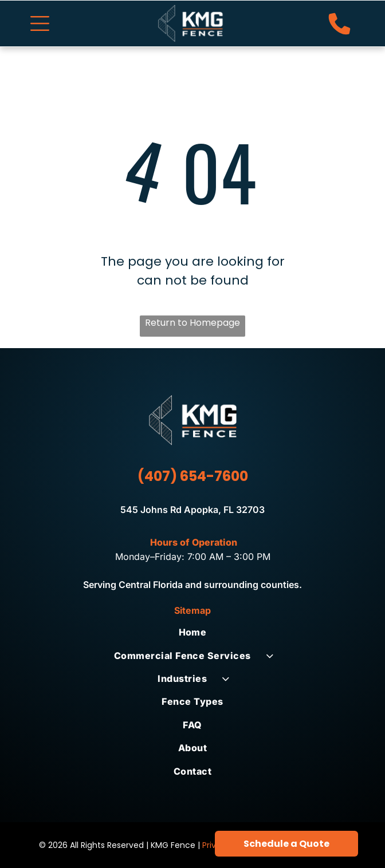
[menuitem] (192, 632)
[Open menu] (40, 23)
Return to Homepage (192, 323)
